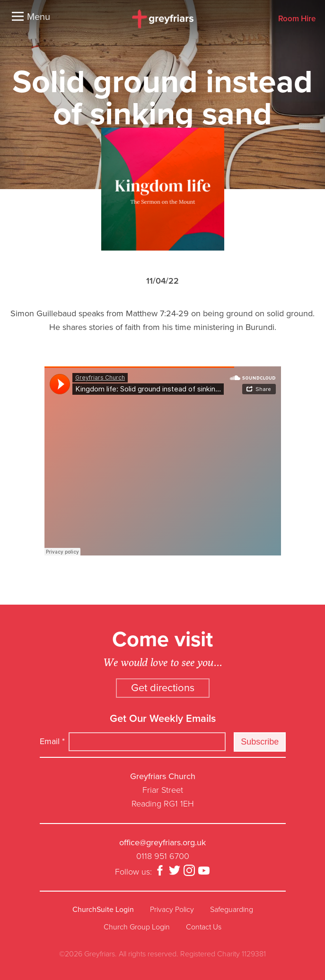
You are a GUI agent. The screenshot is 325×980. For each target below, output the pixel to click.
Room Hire (297, 19)
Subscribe (260, 742)
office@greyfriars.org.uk (162, 842)
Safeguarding (232, 910)
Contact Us (204, 927)
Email (52, 741)
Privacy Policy (172, 910)
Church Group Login (137, 927)
